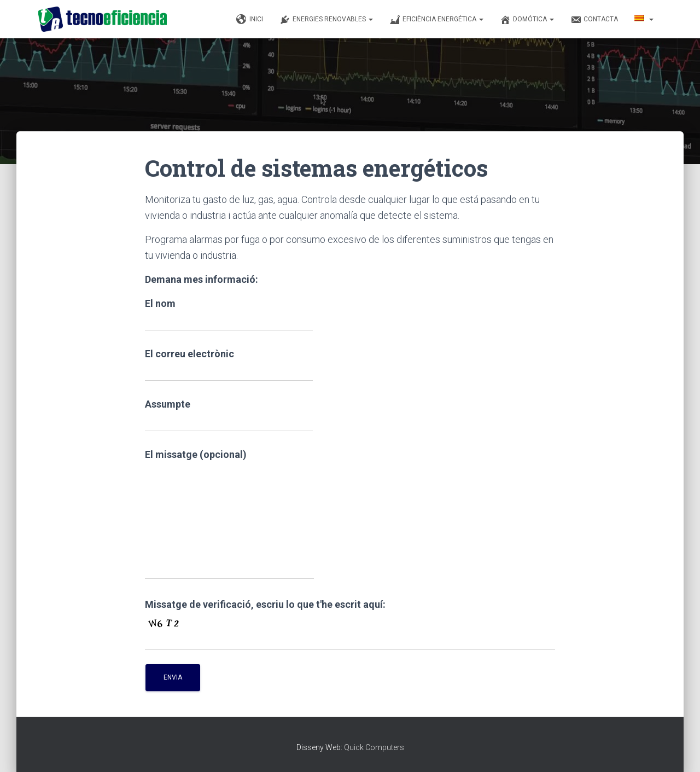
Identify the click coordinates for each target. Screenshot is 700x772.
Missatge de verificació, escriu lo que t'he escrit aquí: (265, 604)
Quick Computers (374, 747)
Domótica (527, 20)
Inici (250, 20)
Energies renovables (326, 20)
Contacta (594, 20)
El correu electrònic (229, 365)
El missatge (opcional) (229, 514)
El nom (229, 314)
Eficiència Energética (436, 20)
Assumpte (229, 415)
